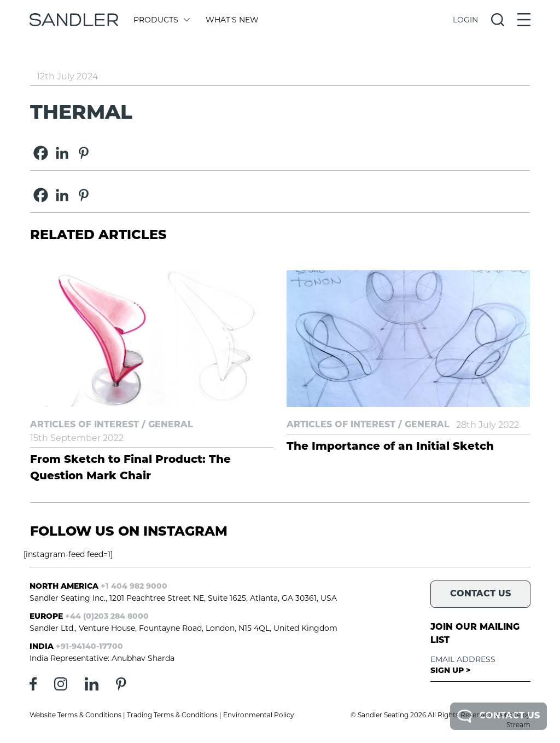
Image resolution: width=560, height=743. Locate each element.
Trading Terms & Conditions (172, 715)
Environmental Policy (259, 715)
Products (161, 20)
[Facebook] (41, 153)
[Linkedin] (62, 153)
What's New (232, 20)
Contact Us (498, 716)
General (171, 425)
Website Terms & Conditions (75, 715)
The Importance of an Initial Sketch (390, 447)
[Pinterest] (83, 153)
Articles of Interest (84, 425)
